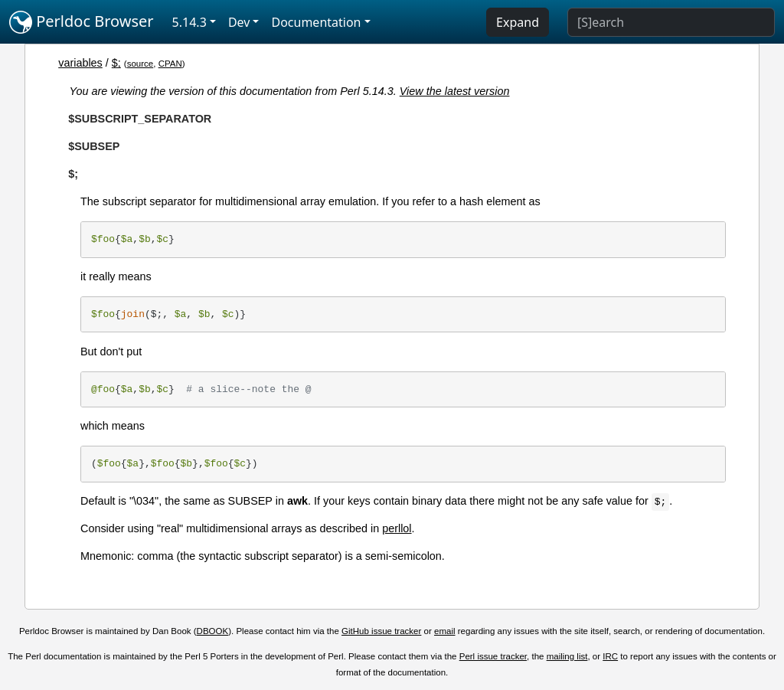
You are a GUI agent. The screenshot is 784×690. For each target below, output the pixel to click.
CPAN (170, 64)
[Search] (671, 22)
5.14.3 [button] (189, 22)
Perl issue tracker (493, 656)
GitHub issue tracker (381, 631)
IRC (610, 656)
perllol (397, 528)
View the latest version (455, 91)
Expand (518, 22)
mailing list (567, 656)
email (445, 631)
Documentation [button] (316, 22)
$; (116, 63)
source (140, 64)
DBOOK (213, 631)
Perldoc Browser (82, 22)
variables (80, 63)
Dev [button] (239, 22)
